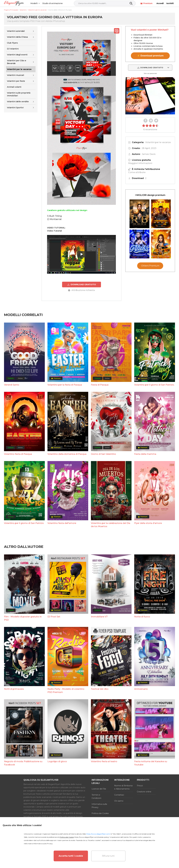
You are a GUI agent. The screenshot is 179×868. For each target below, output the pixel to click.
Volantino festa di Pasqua (18, 454)
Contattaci (119, 795)
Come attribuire (137, 172)
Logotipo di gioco (57, 761)
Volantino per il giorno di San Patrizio (24, 523)
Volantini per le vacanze (158, 142)
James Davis (149, 154)
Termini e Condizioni (96, 796)
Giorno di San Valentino (103, 454)
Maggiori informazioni (140, 163)
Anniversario (141, 689)
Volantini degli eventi (17, 55)
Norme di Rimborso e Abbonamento (123, 787)
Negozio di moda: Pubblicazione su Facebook (23, 763)
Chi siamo (119, 801)
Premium (146, 3)
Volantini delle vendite (18, 102)
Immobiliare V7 (99, 617)
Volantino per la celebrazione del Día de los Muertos (111, 525)
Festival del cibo (100, 689)
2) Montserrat (54, 219)
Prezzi (140, 786)
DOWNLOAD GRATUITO (81, 285)
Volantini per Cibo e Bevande (17, 62)
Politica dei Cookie (100, 813)
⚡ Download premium (150, 56)
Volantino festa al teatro (104, 761)
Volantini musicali (15, 75)
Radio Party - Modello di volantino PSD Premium (66, 691)
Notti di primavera (14, 689)
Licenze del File (99, 789)
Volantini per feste (16, 81)
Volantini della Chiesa (17, 37)
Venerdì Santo (12, 385)
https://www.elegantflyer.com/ (98, 834)
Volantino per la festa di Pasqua (65, 385)
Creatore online (144, 792)
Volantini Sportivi (15, 108)
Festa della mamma (145, 454)
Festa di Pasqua (100, 385)
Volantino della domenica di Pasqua (67, 454)
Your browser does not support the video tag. (150, 96)
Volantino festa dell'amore (62, 523)
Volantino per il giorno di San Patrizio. (154, 385)
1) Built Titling (54, 216)
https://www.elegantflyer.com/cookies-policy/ (92, 837)
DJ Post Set (54, 617)
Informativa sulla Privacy (99, 806)
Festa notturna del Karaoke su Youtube (151, 763)
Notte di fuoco (142, 617)
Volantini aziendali (16, 31)
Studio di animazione (52, 3)
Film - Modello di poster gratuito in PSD (23, 618)
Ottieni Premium (150, 266)
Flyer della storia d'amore (148, 523)
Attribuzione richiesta (81, 290)
